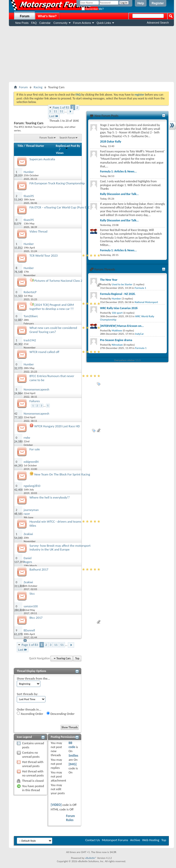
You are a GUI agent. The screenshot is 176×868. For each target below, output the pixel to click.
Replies (60, 146)
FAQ (34, 23)
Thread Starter (35, 146)
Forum (25, 16)
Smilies (73, 756)
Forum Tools (46, 138)
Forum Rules (70, 818)
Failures (35, 401)
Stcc (32, 594)
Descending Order (61, 714)
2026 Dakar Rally (111, 141)
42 (16, 414)
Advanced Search (158, 23)
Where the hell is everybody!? (50, 497)
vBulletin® (91, 858)
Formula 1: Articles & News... (118, 171)
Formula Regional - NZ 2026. (118, 294)
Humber (116, 299)
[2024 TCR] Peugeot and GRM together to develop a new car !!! (52, 307)
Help (141, 3)
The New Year (109, 280)
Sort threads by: (27, 694)
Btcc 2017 (36, 618)
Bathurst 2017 (39, 569)
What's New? (47, 16)
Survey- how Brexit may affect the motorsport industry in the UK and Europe (60, 548)
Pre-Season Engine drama (116, 340)
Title (20, 146)
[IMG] (73, 764)
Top (77, 658)
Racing (38, 87)
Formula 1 (140, 288)
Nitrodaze (117, 345)
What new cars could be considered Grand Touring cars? (53, 330)
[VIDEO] (56, 805)
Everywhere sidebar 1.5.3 (128, 360)
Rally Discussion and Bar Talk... (119, 194)
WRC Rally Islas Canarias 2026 (119, 308)
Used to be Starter (122, 284)
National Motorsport (146, 302)
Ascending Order (30, 714)
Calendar (45, 23)
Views (60, 153)
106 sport (117, 313)
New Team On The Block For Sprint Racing (62, 474)
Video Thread (38, 231)
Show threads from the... (33, 678)
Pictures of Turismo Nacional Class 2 (58, 281)
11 (55, 111)
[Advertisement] (91, 54)
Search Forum (68, 138)
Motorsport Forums (115, 840)
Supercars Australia (42, 159)
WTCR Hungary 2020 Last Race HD (57, 426)
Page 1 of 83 (61, 107)
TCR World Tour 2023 (44, 255)
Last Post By (73, 147)
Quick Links (104, 23)
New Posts (22, 23)
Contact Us (93, 840)
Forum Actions (82, 23)
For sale (35, 449)
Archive (135, 840)
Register (158, 3)
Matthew (117, 331)
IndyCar (139, 334)
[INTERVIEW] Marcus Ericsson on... (122, 326)
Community (60, 23)
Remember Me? (93, 9)
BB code (72, 745)
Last (54, 116)
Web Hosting (151, 840)
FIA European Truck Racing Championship (57, 183)
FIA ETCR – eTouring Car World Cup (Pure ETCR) (61, 207)
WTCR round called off (44, 352)
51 (61, 111)
